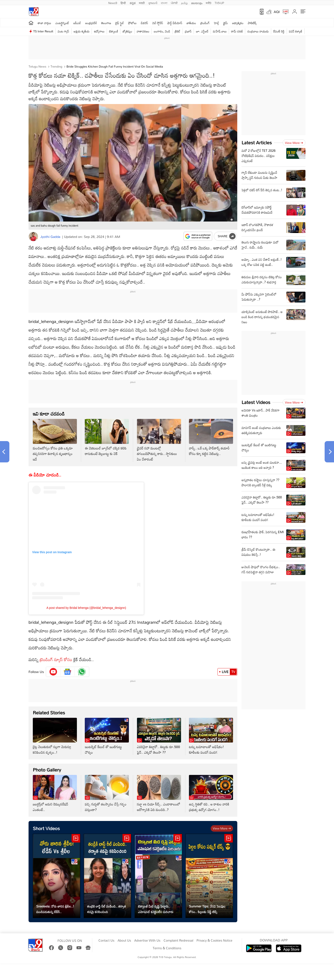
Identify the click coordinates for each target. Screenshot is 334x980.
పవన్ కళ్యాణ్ (296, 31)
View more (222, 828)
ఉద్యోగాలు (99, 31)
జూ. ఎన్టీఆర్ (202, 31)
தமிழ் (184, 3)
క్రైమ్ (225, 23)
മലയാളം (197, 3)
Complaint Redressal (178, 941)
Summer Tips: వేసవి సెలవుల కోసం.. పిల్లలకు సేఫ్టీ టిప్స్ (207, 909)
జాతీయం (191, 23)
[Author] (33, 237)
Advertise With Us (147, 941)
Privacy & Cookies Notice (214, 941)
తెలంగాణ (106, 23)
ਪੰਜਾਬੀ (174, 3)
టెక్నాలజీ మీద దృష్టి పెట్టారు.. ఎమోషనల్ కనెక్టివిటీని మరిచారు (156, 909)
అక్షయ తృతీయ (82, 31)
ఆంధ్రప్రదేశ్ (91, 23)
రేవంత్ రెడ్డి (279, 31)
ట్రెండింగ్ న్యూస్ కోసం (56, 659)
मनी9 (208, 3)
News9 (113, 3)
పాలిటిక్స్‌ (252, 23)
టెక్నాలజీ (114, 31)
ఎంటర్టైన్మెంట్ (62, 23)
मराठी (142, 3)
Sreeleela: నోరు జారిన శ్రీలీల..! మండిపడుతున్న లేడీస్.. (55, 909)
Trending (56, 66)
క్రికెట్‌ (178, 31)
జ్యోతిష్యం (127, 31)
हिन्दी (124, 3)
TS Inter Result (43, 31)
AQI (277, 12)
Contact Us (106, 941)
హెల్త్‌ (216, 23)
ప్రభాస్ (188, 31)
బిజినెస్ (144, 23)
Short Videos (46, 828)
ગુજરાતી (153, 3)
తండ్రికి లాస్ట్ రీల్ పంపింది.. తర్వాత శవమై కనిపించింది (107, 909)
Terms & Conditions (167, 948)
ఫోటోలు (132, 23)
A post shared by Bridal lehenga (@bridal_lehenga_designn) (86, 608)
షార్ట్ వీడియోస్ (175, 23)
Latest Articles (257, 143)
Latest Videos (256, 402)
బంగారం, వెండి (162, 31)
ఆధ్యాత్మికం (238, 23)
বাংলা (164, 3)
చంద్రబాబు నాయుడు (258, 31)
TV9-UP (219, 3)
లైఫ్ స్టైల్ (120, 23)
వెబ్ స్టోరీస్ (158, 23)
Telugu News (37, 66)
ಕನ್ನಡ (133, 3)
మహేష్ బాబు (220, 31)
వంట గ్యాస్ (63, 31)
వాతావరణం (143, 31)
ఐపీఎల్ (77, 23)
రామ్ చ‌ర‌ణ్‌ (237, 31)
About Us (124, 941)
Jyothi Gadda (50, 237)
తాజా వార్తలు (44, 23)
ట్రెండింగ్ (205, 23)
